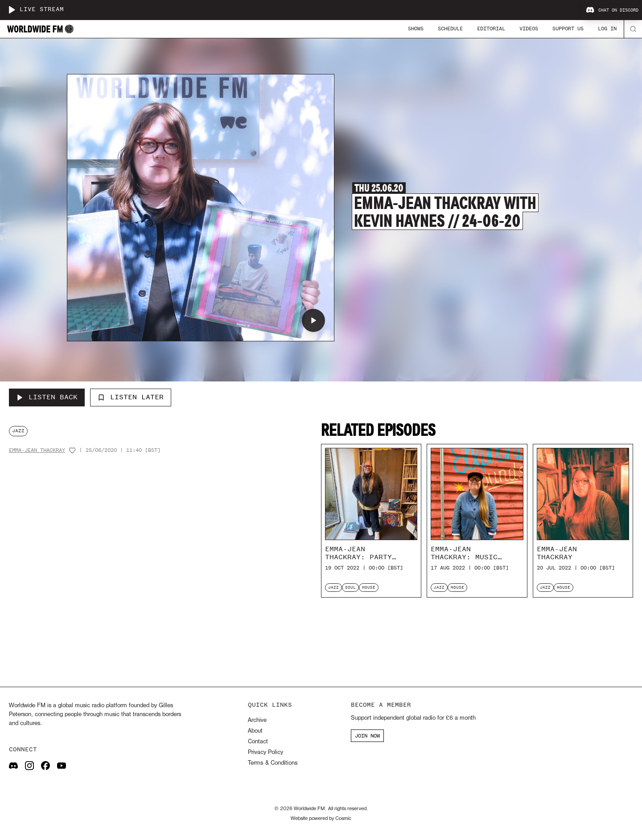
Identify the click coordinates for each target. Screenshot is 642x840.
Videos (529, 29)
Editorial (491, 29)
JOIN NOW (367, 736)
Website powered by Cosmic (321, 819)
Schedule (450, 29)
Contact (258, 742)
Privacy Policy (265, 752)
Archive (257, 720)
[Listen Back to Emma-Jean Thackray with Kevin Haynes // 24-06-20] (47, 397)
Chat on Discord (612, 10)
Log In (607, 29)
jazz (18, 431)
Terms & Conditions (273, 763)
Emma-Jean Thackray (37, 450)
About (255, 731)
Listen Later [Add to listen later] (131, 397)
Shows (416, 29)
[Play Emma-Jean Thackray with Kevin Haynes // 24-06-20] (313, 320)
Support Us (568, 29)
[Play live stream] (12, 10)
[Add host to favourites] (72, 451)
